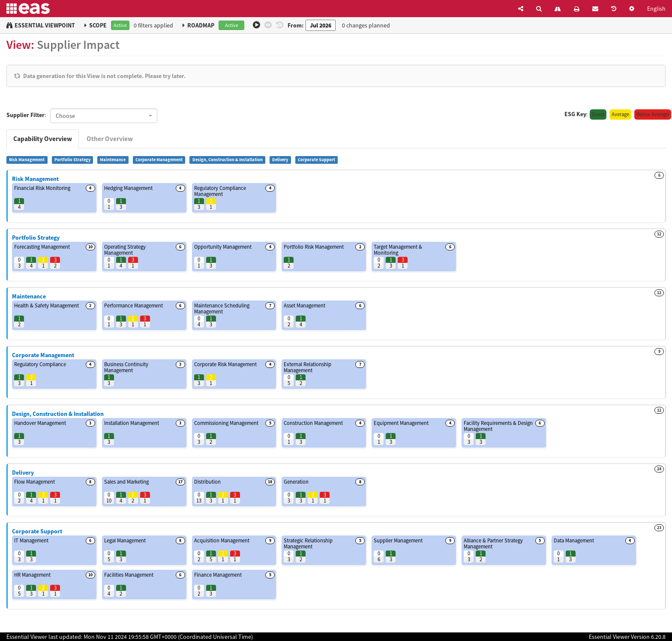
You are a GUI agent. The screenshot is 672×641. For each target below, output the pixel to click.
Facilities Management (129, 575)
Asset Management (304, 305)
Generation (296, 482)
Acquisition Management (222, 540)
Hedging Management (128, 188)
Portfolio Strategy (72, 160)
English (656, 9)
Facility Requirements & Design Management (498, 426)
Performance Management (133, 305)
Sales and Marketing (126, 482)
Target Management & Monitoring (398, 250)
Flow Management (34, 482)
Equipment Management (401, 423)
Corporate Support (316, 160)
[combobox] (104, 116)
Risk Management (27, 160)
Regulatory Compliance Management (220, 191)
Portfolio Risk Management (314, 247)
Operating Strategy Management (125, 250)
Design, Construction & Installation (228, 160)
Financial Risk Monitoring (42, 188)
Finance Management (218, 575)
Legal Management (125, 540)
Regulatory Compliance (40, 364)
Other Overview (110, 139)
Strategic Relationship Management (308, 543)
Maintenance (113, 160)
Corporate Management (159, 160)
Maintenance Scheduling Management (222, 308)
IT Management (31, 540)
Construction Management (313, 423)
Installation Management (132, 423)
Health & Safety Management (46, 305)
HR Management (32, 575)
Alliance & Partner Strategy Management (493, 543)
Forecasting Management (42, 247)
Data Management (574, 540)
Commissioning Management (226, 423)
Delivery (280, 160)
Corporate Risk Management (225, 364)
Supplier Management (398, 540)
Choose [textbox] (65, 116)
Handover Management (40, 423)
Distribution (207, 482)
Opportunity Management (223, 247)
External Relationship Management (307, 367)
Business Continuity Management (126, 367)
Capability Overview (43, 139)
